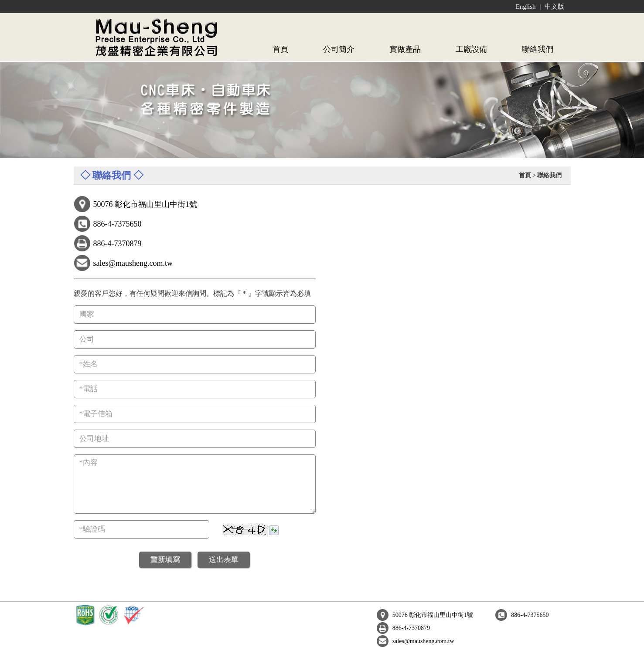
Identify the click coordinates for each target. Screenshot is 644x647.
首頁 (280, 49)
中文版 (554, 7)
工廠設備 (471, 49)
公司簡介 (339, 49)
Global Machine (390, 638)
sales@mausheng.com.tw (518, 615)
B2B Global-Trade (342, 638)
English (526, 7)
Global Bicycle (433, 638)
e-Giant (305, 638)
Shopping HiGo (475, 638)
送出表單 (224, 560)
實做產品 (405, 49)
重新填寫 (165, 560)
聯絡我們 (538, 49)
